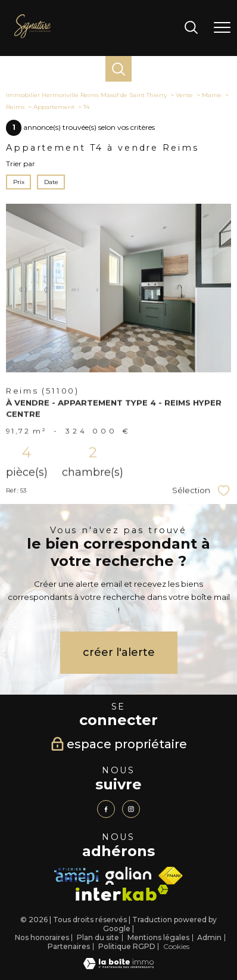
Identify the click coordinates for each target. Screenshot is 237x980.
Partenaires (69, 946)
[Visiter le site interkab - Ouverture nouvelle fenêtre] (122, 893)
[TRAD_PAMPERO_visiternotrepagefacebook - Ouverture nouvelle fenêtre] (106, 809)
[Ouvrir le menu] (222, 28)
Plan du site (98, 937)
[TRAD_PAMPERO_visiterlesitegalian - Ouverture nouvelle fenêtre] (128, 876)
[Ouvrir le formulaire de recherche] (191, 28)
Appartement (54, 107)
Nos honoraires (42, 937)
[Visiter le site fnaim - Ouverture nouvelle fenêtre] (171, 876)
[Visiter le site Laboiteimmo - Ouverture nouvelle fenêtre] (118, 967)
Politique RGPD (127, 946)
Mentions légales (158, 937)
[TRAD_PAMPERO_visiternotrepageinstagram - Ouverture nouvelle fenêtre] (131, 809)
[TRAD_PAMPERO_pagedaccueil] (32, 35)
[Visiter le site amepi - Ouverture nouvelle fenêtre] (76, 876)
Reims (15, 107)
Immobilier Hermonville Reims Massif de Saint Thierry (86, 95)
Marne (212, 95)
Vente (184, 95)
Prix (19, 182)
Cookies (176, 947)
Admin (209, 937)
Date (51, 182)
